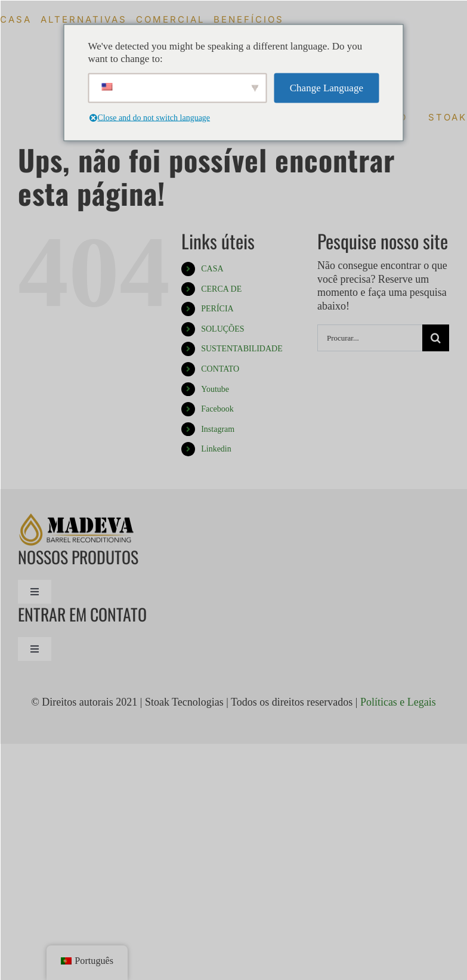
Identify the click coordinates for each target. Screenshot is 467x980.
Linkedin (216, 449)
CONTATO (220, 369)
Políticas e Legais (398, 702)
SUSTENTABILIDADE (242, 349)
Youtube (215, 389)
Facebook (217, 409)
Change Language (327, 88)
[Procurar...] (370, 338)
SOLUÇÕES (222, 329)
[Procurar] (436, 338)
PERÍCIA (217, 309)
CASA (212, 269)
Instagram (218, 429)
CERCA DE (221, 289)
